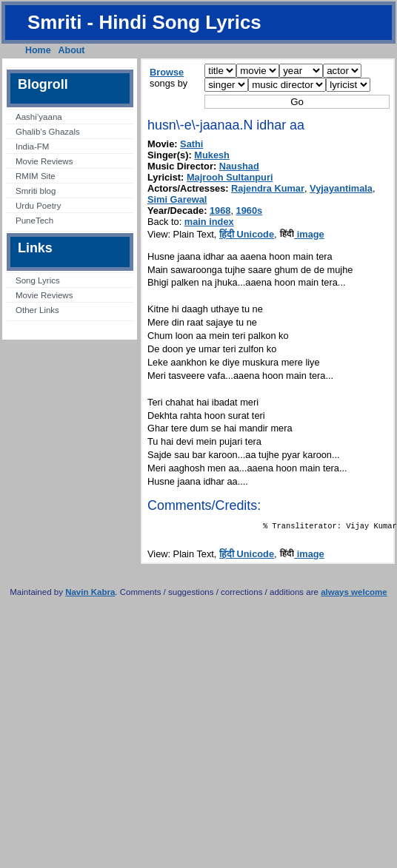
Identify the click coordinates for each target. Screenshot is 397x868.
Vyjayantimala (341, 188)
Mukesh (212, 155)
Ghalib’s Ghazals (48, 132)
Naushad (239, 166)
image (302, 234)
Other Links (37, 310)
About (72, 50)
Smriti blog (36, 191)
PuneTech (34, 221)
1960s (250, 211)
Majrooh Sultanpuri (230, 177)
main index (209, 222)
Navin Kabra (90, 595)
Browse (167, 72)
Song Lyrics (38, 280)
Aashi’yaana (39, 117)
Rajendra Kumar (268, 188)
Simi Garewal (177, 199)
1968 (220, 211)
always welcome (354, 595)
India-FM (32, 147)
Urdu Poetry (38, 206)
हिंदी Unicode (247, 234)
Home (38, 50)
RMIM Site (36, 176)
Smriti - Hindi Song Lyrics (144, 22)
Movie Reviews (44, 161)
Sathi (191, 144)
